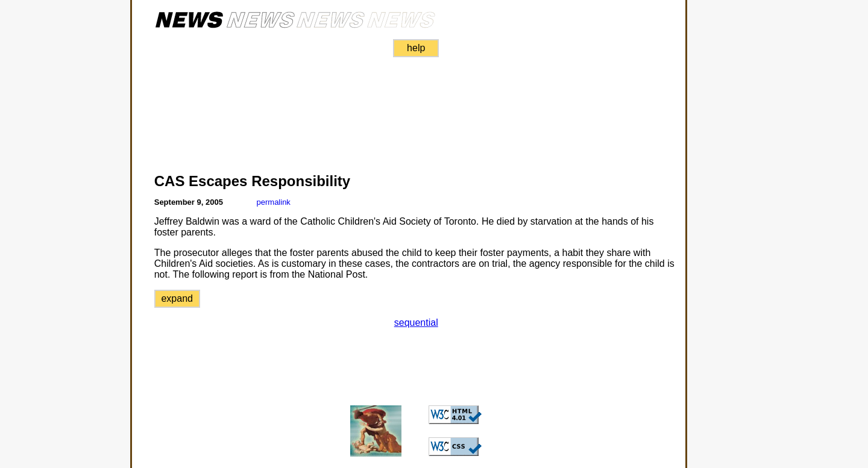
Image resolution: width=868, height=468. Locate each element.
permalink (274, 202)
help (416, 48)
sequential (416, 323)
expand (177, 298)
